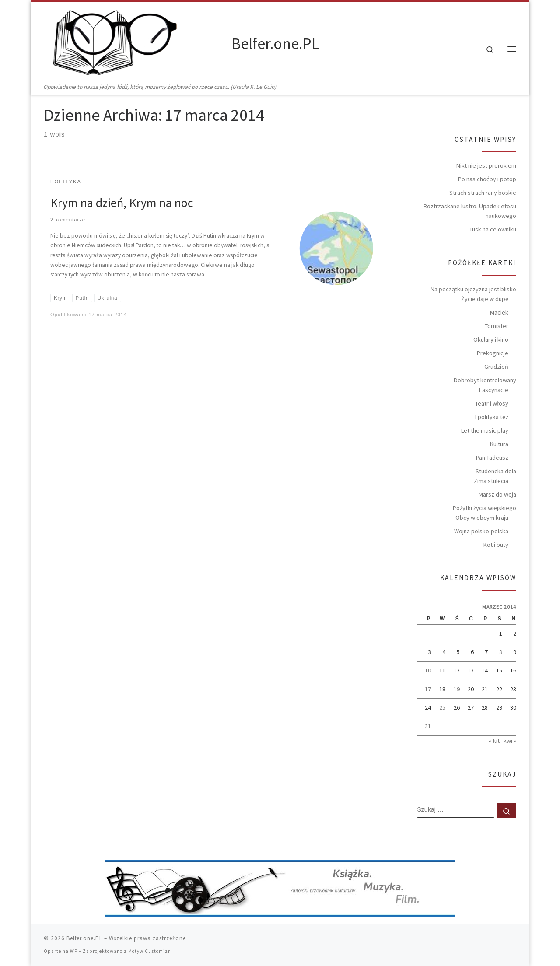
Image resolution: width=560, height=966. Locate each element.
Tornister (497, 326)
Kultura (499, 444)
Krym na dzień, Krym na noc (122, 203)
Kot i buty (496, 545)
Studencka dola (496, 471)
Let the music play (485, 430)
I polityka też (492, 417)
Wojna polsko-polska (481, 531)
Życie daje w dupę (485, 299)
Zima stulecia (491, 481)
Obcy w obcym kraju (482, 518)
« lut (494, 741)
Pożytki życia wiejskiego (485, 508)
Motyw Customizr (149, 951)
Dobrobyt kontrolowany (485, 380)
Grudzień (496, 367)
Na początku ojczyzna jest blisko (473, 289)
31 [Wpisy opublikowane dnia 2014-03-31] (428, 726)
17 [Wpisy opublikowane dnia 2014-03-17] (428, 689)
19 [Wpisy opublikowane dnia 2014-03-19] (457, 689)
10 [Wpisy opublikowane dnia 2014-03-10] (428, 670)
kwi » (510, 741)
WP (74, 951)
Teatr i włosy (492, 403)
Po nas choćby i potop (487, 179)
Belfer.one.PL (84, 938)
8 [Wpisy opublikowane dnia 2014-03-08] (501, 652)
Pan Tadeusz (492, 458)
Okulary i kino (491, 339)
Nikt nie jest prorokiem (486, 165)
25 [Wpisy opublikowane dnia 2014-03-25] (442, 707)
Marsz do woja (497, 494)
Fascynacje (494, 390)
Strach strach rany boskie (483, 192)
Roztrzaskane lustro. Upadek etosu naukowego (470, 211)
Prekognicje (493, 353)
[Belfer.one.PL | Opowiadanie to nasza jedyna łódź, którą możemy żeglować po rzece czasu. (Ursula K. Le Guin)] (136, 42)
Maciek (499, 312)
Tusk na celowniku (493, 229)
